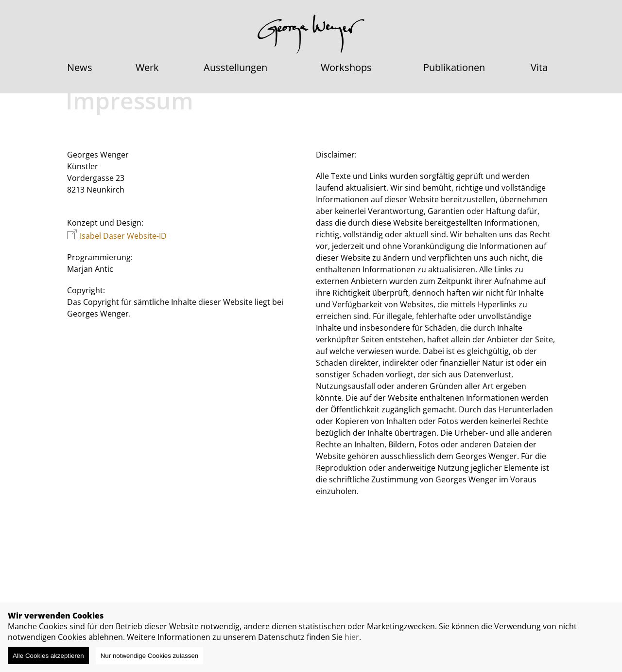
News (80, 67)
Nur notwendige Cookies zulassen (150, 656)
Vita (539, 67)
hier (352, 637)
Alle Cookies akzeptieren (48, 656)
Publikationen (454, 67)
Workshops (346, 67)
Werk (147, 67)
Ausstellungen (235, 67)
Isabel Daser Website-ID (123, 236)
